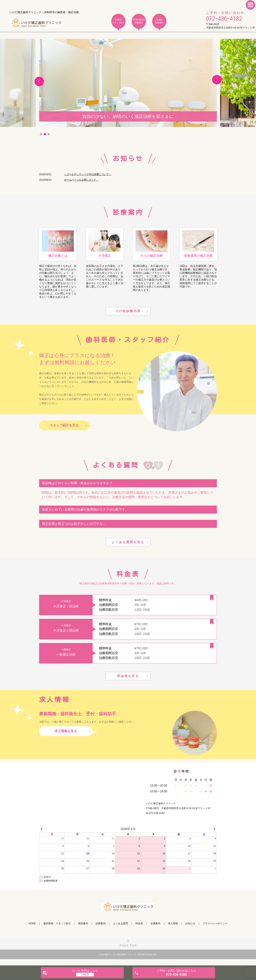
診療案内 (101, 931)
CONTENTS (139, 21)
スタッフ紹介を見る (64, 429)
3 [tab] (49, 134)
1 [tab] (41, 134)
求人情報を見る (66, 738)
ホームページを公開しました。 (81, 180)
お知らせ (190, 931)
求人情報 (173, 931)
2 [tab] (45, 134)
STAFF (118, 21)
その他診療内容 (128, 314)
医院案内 (83, 931)
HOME (32, 931)
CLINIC (159, 21)
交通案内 (155, 931)
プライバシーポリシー (215, 931)
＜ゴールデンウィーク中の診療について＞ (88, 174)
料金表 (139, 931)
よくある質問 (121, 931)
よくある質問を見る (128, 547)
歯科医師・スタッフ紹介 (57, 931)
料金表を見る (128, 683)
